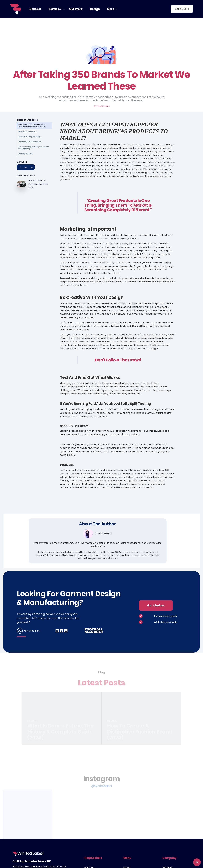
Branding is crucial (25, 154)
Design (95, 9)
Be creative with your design (29, 137)
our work (76, 9)
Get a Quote (182, 9)
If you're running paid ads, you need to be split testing (34, 148)
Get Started (156, 605)
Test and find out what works (30, 142)
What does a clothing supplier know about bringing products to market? (32, 126)
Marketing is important (27, 132)
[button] (55, 9)
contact (35, 9)
